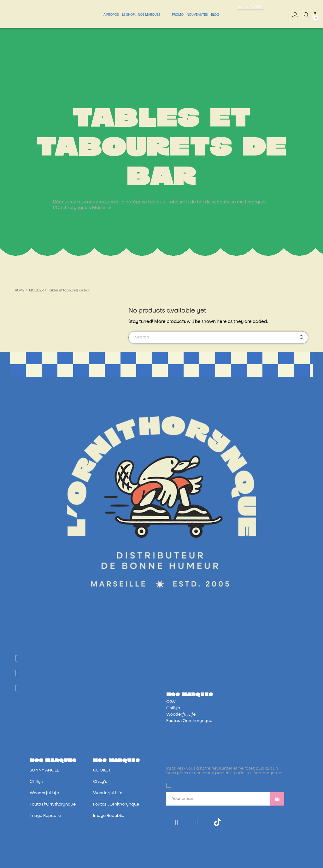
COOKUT (102, 770)
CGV (171, 702)
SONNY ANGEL (44, 770)
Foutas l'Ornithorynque (189, 721)
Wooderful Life (181, 715)
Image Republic (45, 816)
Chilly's (173, 708)
